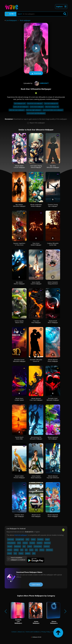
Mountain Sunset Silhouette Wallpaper (19, 360)
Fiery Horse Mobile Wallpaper (36, 244)
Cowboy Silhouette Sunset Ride (53, 244)
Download (36, 73)
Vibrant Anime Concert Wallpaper (19, 167)
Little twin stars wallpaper (17, 110)
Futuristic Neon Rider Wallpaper (19, 516)
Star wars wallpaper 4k (51, 103)
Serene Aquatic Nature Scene (19, 322)
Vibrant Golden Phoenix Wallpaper (19, 477)
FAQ (53, 632)
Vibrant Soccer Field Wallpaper (36, 516)
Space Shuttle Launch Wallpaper (36, 283)
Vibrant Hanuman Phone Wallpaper (53, 516)
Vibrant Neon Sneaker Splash (19, 399)
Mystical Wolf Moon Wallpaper (53, 322)
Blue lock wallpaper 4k (52, 107)
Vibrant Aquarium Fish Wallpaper (53, 438)
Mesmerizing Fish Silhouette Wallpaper (36, 438)
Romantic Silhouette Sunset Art (36, 360)
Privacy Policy (46, 632)
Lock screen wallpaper (37, 107)
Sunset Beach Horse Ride (19, 438)
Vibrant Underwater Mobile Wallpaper (36, 205)
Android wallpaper (21, 535)
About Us (21, 632)
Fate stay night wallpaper (34, 110)
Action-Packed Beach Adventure (36, 477)
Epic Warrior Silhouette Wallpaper (19, 205)
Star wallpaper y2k (20, 103)
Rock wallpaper (25, 20)
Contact (14, 632)
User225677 (41, 83)
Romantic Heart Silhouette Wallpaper (53, 399)
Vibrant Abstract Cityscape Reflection (53, 477)
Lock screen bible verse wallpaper (53, 110)
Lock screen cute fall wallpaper (36, 113)
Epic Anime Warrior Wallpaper (19, 283)
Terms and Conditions (33, 632)
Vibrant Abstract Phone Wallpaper (53, 360)
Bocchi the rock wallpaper (35, 103)
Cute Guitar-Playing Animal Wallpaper (36, 167)
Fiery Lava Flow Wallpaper (36, 322)
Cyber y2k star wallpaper (21, 107)
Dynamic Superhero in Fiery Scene (19, 244)
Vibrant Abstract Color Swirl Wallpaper (36, 399)
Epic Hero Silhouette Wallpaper (53, 167)
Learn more (36, 585)
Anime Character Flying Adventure (53, 283)
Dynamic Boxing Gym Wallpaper (53, 205)
